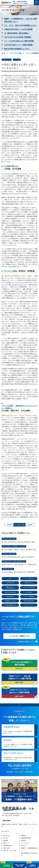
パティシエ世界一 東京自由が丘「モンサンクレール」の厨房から (19, 407)
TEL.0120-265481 (19, 768)
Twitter (30, 812)
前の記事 (9, 525)
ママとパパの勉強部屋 (20, 60)
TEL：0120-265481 (20, 2)
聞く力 (13, 112)
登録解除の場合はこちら (26, 644)
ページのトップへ (19, 708)
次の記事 (30, 525)
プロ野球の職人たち (12, 166)
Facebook (33, 812)
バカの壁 (14, 110)
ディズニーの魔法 (11, 271)
